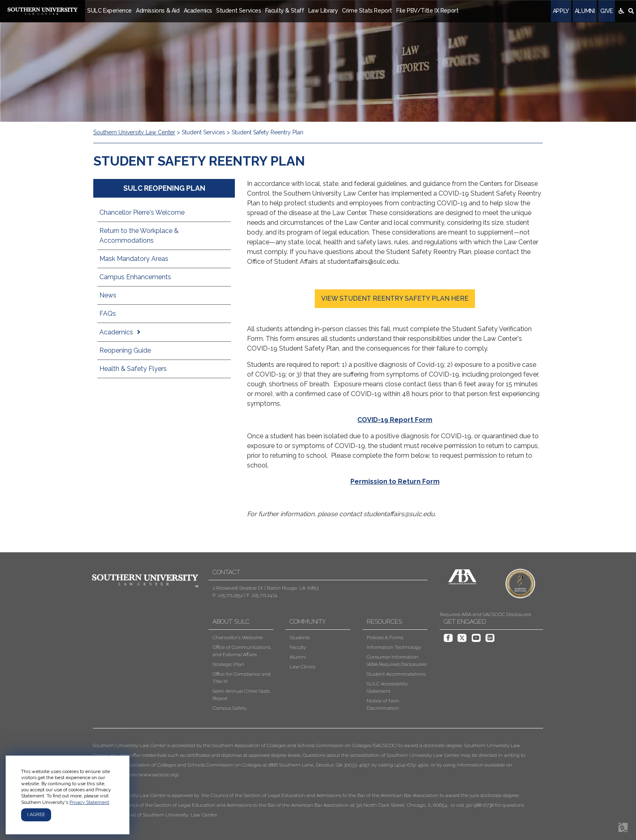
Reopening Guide (125, 350)
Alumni (585, 11)
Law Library (323, 11)
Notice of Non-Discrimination (384, 704)
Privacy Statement (89, 802)
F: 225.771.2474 (262, 595)
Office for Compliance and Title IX (242, 678)
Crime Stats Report (367, 11)
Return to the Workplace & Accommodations (139, 236)
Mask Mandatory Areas (134, 259)
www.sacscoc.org (158, 775)
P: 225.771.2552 (228, 595)
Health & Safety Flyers (133, 369)
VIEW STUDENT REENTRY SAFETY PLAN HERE (395, 298)
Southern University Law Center (134, 132)
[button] (312, 780)
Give (606, 11)
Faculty (298, 647)
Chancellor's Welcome (238, 638)
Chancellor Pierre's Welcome (142, 212)
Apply (561, 11)
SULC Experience (110, 11)
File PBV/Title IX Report (427, 11)
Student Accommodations (396, 674)
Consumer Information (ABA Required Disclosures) (397, 661)
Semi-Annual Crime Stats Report (241, 695)
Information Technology (394, 647)
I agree (36, 814)
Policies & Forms (385, 638)
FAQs (108, 313)
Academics (198, 11)
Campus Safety (230, 708)
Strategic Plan (228, 664)
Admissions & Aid (158, 11)
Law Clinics (302, 667)
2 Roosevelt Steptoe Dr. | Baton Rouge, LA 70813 (265, 588)
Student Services (239, 11)
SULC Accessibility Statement (387, 687)
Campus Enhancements (135, 277)
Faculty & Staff (285, 11)
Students (300, 638)
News (108, 295)
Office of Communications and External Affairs (242, 651)
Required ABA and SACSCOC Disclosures (485, 614)
